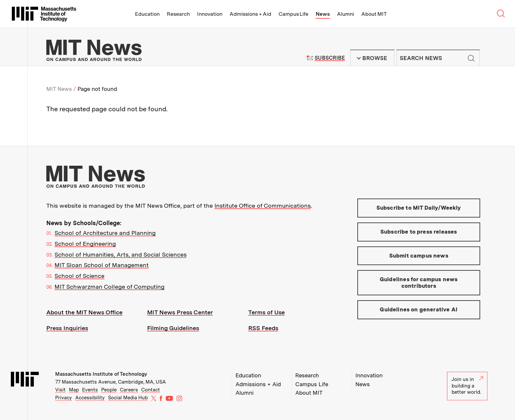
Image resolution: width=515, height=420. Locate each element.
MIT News (59, 89)
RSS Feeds (263, 328)
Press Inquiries (67, 328)
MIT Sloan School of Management (102, 265)
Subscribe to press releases (419, 232)
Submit (471, 58)
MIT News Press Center (180, 312)
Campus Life (293, 14)
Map (74, 390)
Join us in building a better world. (467, 386)
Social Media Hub (128, 398)
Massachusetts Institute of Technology (101, 374)
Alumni (346, 14)
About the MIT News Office (84, 312)
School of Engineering (85, 244)
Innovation (210, 14)
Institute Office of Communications (263, 206)
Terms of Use (267, 312)
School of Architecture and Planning (105, 233)
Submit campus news (419, 256)
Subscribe (330, 58)
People (109, 390)
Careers (129, 390)
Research (178, 14)
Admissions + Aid (250, 14)
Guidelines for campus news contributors (419, 283)
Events (90, 390)
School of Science (79, 276)
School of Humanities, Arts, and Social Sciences (121, 254)
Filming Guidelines (173, 328)
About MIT (374, 14)
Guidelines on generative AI (419, 309)
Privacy (64, 398)
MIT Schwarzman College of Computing (110, 287)
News (323, 14)
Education (147, 14)
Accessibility (90, 398)
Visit (60, 390)
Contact (151, 390)
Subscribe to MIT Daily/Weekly (419, 208)
